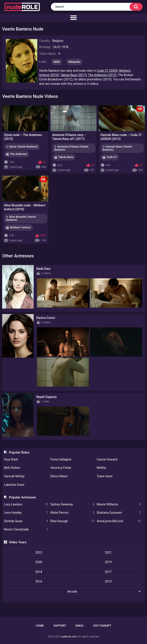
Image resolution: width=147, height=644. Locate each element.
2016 (39, 581)
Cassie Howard (107, 459)
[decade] (73, 591)
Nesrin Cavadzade (26, 529)
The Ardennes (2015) (102, 75)
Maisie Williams (119, 504)
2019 (108, 562)
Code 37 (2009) (107, 71)
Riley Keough (72, 521)
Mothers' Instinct (20, 228)
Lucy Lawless (26, 504)
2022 (39, 552)
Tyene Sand (104, 476)
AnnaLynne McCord (119, 521)
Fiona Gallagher (61, 459)
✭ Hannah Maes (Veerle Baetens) (117, 148)
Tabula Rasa (66, 157)
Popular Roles (19, 452)
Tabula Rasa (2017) (73, 75)
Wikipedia (74, 62)
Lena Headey (26, 513)
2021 (108, 552)
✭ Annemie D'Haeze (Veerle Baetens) (71, 148)
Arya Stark (11, 459)
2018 (39, 572)
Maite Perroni (72, 513)
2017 (108, 572)
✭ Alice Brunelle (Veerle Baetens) (21, 218)
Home (40, 626)
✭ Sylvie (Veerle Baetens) (22, 147)
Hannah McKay (14, 476)
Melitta (101, 468)
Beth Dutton (12, 468)
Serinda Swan (26, 521)
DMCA (79, 626)
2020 (39, 562)
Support (60, 626)
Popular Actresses (22, 497)
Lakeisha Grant (14, 485)
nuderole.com (69, 637)
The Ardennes (19, 154)
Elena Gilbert (59, 476)
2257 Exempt (102, 626)
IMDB (57, 62)
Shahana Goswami (119, 513)
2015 (108, 581)
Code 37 (112, 157)
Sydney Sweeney (72, 504)
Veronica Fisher (61, 468)
